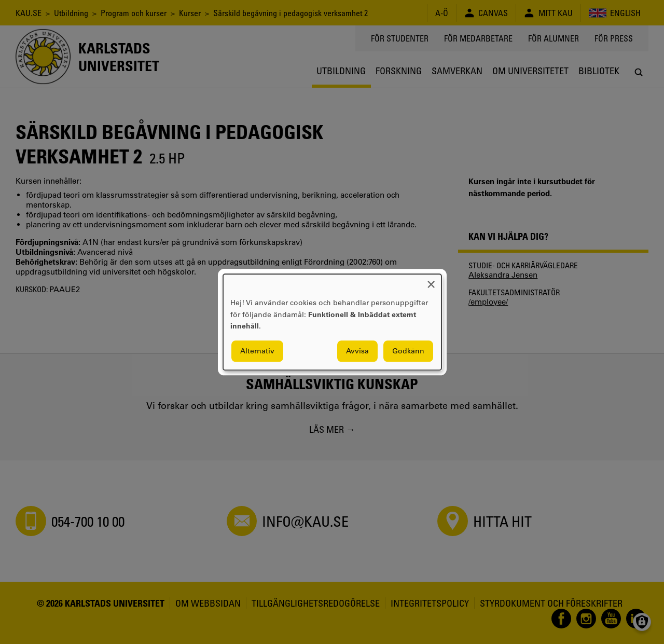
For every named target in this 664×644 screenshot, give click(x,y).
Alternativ (257, 351)
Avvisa (357, 351)
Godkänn (408, 351)
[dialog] (332, 322)
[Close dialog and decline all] (431, 280)
